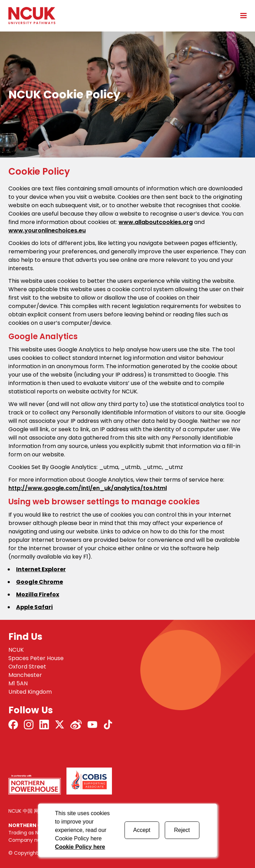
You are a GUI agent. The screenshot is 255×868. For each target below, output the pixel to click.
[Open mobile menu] (241, 15)
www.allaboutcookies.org (156, 222)
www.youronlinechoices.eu (47, 230)
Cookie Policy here (80, 847)
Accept (142, 830)
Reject (182, 830)
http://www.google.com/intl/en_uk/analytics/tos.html (88, 488)
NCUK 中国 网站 (26, 811)
